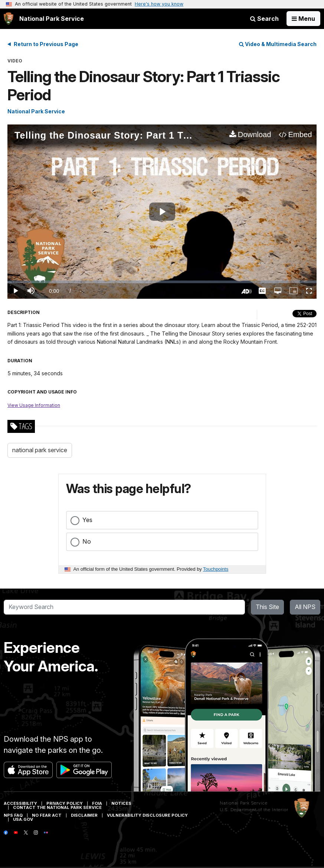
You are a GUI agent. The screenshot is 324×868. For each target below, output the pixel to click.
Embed (300, 135)
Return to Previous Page (46, 44)
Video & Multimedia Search (278, 44)
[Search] (124, 607)
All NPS (305, 607)
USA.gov (23, 819)
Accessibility (20, 803)
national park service (40, 450)
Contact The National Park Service (57, 807)
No (87, 541)
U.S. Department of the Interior (254, 810)
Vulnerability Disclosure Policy (147, 815)
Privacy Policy (65, 803)
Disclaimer (84, 815)
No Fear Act (47, 815)
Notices (121, 803)
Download (255, 135)
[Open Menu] (303, 19)
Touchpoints (216, 569)
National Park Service (36, 111)
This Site (267, 607)
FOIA (97, 803)
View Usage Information (34, 405)
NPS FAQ (13, 815)
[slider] (162, 282)
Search (264, 19)
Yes (87, 520)
